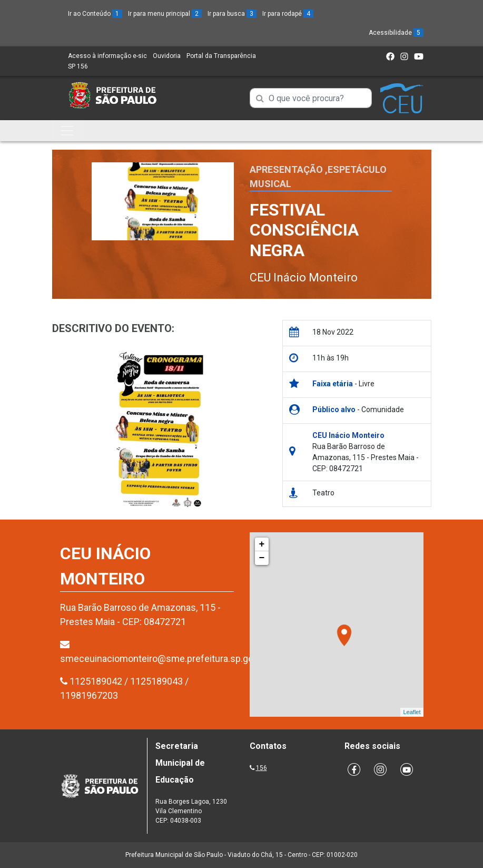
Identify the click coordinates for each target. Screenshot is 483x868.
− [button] (262, 558)
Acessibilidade (396, 33)
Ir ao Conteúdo (95, 14)
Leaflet (412, 712)
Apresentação (286, 169)
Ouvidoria (167, 56)
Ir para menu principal (165, 14)
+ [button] (262, 544)
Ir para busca (232, 14)
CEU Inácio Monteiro (304, 277)
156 (262, 768)
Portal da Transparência (221, 56)
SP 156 (78, 66)
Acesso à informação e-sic (107, 56)
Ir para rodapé (288, 14)
